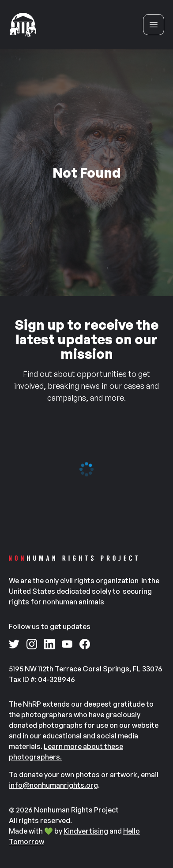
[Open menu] (154, 25)
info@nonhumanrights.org (53, 785)
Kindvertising (86, 831)
